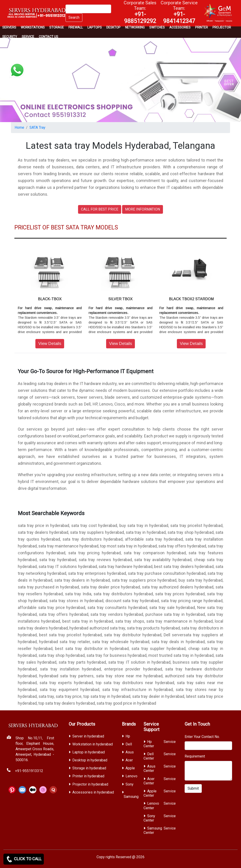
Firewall (76, 27)
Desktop (113, 27)
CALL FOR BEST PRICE (100, 209)
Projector (222, 27)
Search (74, 17)
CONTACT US (48, 37)
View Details (50, 344)
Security (10, 37)
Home (19, 127)
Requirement (195, 756)
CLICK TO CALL (24, 859)
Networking (135, 27)
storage (57, 27)
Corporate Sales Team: (140, 12)
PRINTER (202, 27)
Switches (157, 27)
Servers (9, 27)
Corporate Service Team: (179, 12)
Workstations (33, 27)
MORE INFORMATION (143, 209)
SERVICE (28, 37)
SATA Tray (37, 127)
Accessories (180, 27)
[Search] (88, 9)
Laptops (95, 27)
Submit (193, 788)
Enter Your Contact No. (202, 737)
